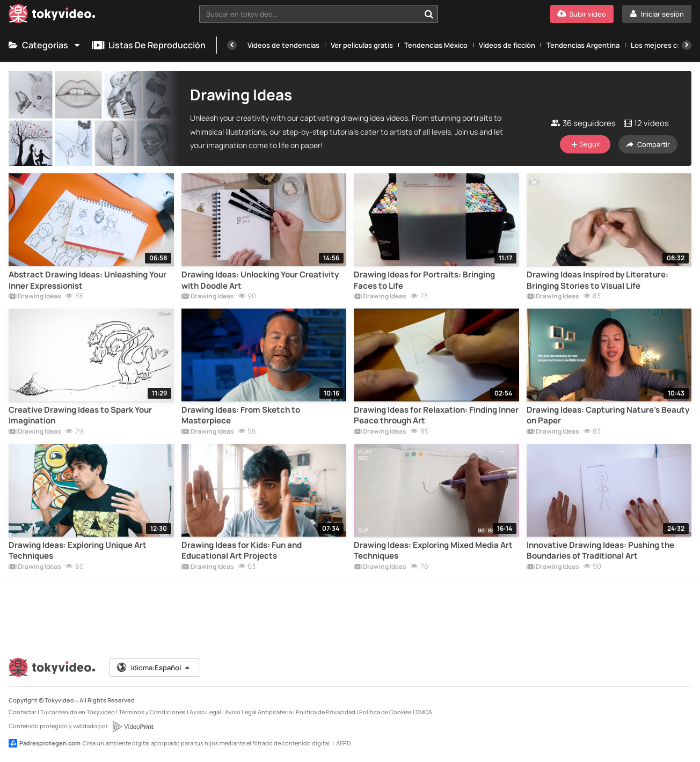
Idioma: (154, 668)
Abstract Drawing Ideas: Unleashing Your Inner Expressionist (87, 280)
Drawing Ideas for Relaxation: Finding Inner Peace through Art (436, 415)
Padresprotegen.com (45, 743)
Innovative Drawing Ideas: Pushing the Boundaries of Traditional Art (600, 551)
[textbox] (309, 14)
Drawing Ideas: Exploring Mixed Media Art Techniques (433, 551)
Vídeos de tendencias (283, 45)
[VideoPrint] (133, 727)
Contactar (23, 712)
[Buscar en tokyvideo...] (429, 14)
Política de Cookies (385, 712)
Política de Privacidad (326, 712)
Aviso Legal (205, 712)
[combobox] (319, 14)
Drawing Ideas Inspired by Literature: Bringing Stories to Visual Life (597, 280)
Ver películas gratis (362, 45)
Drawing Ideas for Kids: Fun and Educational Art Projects (242, 551)
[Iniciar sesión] (657, 14)
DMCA (424, 712)
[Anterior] (232, 45)
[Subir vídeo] (582, 14)
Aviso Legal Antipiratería (258, 712)
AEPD (343, 743)
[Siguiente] (687, 45)
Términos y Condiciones (152, 712)
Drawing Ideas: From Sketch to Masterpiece (241, 415)
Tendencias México (436, 45)
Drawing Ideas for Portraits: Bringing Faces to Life (424, 280)
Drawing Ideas (35, 297)
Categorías (45, 45)
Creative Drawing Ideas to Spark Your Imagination (80, 415)
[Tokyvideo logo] (52, 16)
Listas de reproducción (149, 45)
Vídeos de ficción (507, 45)
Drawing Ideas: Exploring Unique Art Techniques (78, 551)
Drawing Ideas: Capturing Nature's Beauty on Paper (608, 415)
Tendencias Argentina (583, 45)
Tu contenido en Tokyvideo (78, 712)
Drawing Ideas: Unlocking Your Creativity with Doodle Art (260, 280)
